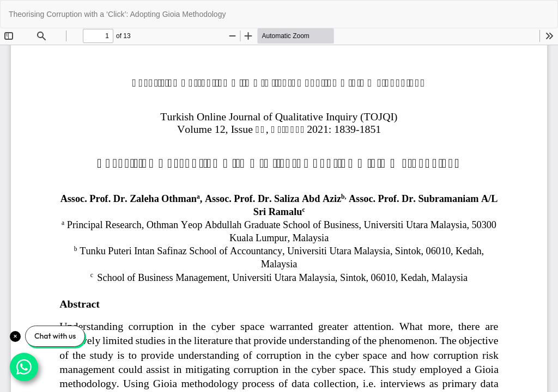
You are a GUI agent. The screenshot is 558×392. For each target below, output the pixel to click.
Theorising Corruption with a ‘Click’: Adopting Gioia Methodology (117, 14)
